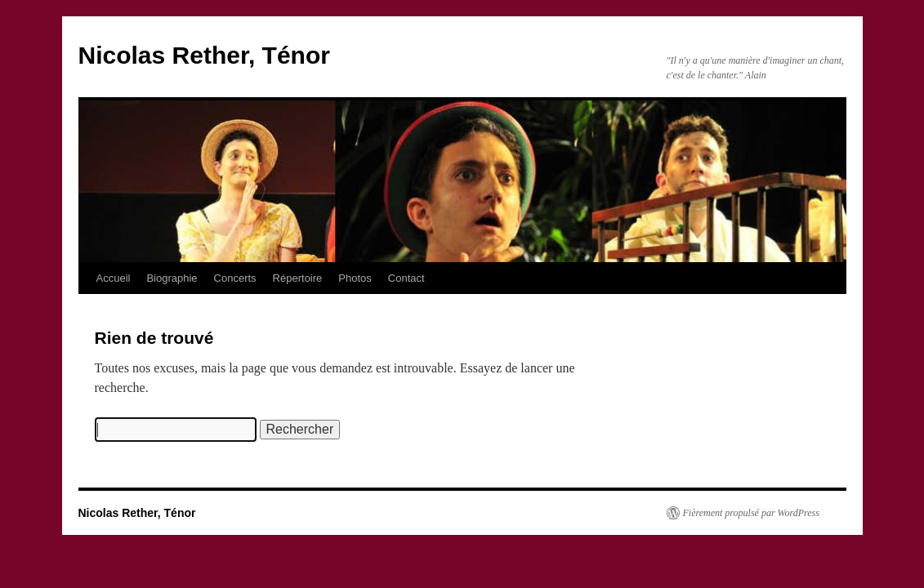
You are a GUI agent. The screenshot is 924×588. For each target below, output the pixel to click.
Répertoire (298, 278)
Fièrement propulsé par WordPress (751, 513)
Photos (355, 278)
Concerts (235, 278)
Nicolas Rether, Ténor (204, 55)
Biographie (172, 278)
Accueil (114, 278)
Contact (406, 278)
